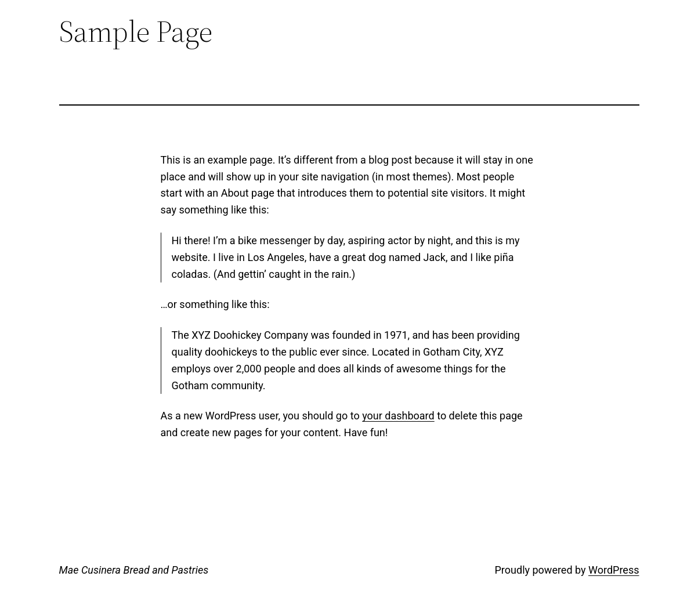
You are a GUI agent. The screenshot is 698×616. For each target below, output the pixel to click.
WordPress (614, 570)
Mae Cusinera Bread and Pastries (134, 570)
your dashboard (398, 416)
